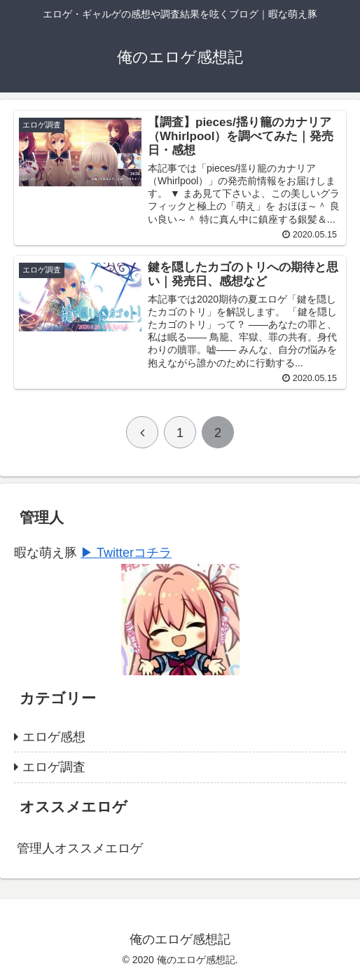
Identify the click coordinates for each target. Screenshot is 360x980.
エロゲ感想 (54, 737)
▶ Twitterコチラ (126, 553)
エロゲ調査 (54, 767)
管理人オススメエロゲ (80, 848)
